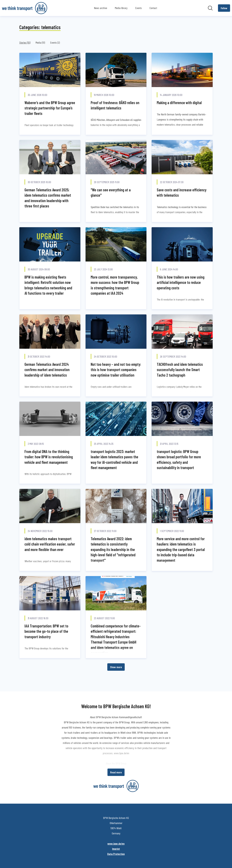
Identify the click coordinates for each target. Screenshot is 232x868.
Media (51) (40, 42)
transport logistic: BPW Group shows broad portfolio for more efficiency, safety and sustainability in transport (179, 460)
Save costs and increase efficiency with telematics (182, 193)
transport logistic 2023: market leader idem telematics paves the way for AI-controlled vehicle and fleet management (114, 460)
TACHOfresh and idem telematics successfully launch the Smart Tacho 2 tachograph (180, 370)
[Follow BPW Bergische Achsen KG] (224, 8)
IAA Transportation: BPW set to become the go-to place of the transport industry (46, 631)
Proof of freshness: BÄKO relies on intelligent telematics (115, 105)
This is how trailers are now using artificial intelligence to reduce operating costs (181, 282)
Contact (153, 8)
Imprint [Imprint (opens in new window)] (116, 849)
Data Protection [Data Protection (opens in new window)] (116, 854)
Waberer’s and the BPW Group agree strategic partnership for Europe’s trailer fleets (50, 108)
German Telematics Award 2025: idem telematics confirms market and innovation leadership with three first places (48, 198)
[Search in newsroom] (210, 8)
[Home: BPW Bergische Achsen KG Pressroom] (25, 8)
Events (138, 8)
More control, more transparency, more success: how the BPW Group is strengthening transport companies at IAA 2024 (115, 285)
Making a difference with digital (179, 103)
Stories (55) (25, 42)
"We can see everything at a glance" (111, 193)
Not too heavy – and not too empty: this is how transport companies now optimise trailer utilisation (116, 370)
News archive (101, 8)
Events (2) (55, 42)
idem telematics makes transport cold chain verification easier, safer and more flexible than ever (50, 544)
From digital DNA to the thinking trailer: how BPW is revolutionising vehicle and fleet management (49, 457)
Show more (116, 667)
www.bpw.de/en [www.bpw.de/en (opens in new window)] (116, 844)
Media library (121, 8)
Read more (116, 772)
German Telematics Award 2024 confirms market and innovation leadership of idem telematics (47, 370)
